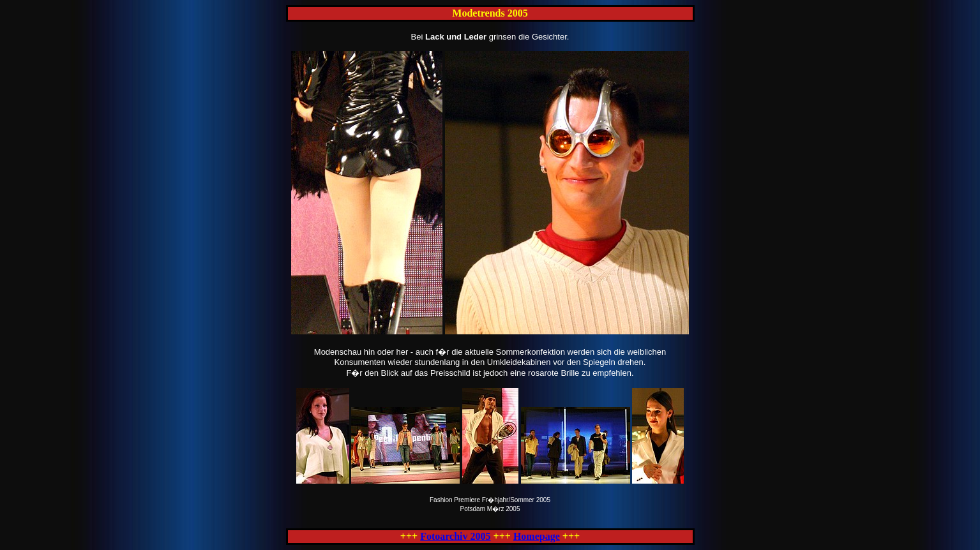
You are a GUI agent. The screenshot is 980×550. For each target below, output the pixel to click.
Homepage (537, 536)
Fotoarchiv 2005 (455, 536)
